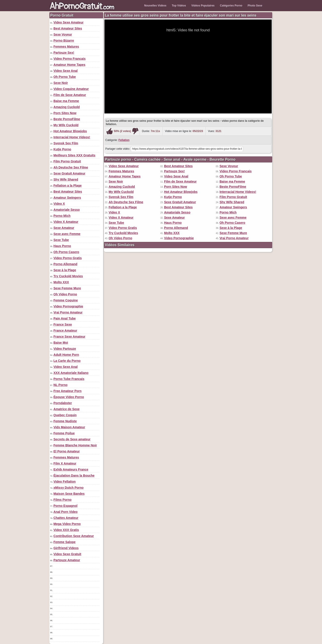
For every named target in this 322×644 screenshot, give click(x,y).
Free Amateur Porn (68, 391)
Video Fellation (65, 482)
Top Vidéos (179, 6)
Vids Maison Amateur (69, 427)
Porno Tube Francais (69, 379)
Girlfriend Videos (66, 548)
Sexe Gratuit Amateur (69, 173)
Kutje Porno (62, 149)
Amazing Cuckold (67, 107)
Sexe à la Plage (65, 270)
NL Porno (60, 385)
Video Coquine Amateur (71, 89)
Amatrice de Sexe (67, 409)
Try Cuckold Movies (68, 276)
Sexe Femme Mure (67, 288)
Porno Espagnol (65, 506)
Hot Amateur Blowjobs (70, 131)
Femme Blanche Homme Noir (75, 445)
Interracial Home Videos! (72, 137)
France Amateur (65, 331)
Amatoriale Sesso (67, 210)
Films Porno (62, 500)
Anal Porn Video (66, 512)
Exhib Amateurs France (71, 469)
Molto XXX (61, 282)
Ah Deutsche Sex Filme (71, 167)
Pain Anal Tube (65, 318)
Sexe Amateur (64, 228)
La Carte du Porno (67, 361)
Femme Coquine (66, 300)
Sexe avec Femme (67, 234)
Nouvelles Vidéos (155, 6)
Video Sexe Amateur (69, 22)
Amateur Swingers (67, 198)
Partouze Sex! (64, 53)
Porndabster (63, 403)
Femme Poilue (64, 433)
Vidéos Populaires (203, 6)
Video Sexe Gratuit (67, 554)
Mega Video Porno (67, 524)
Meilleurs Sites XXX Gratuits (74, 155)
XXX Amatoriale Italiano (71, 373)
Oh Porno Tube (65, 77)
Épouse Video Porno (69, 397)
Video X (59, 204)
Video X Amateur (66, 222)
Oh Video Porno (65, 294)
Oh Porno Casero (66, 252)
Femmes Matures (66, 47)
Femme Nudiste (65, 421)
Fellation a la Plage (68, 186)
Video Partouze (65, 349)
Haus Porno (62, 246)
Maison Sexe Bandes (69, 494)
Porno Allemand (65, 264)
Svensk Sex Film (66, 143)
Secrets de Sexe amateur (72, 439)
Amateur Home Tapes (69, 65)
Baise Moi (61, 343)
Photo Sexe (255, 6)
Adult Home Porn (66, 355)
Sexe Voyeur (63, 34)
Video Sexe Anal (66, 71)
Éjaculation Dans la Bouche (74, 476)
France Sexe (63, 324)
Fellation (124, 140)
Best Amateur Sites (68, 28)
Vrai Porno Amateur (68, 312)
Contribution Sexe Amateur (74, 536)
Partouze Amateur (67, 560)
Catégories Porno (231, 6)
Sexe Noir (61, 83)
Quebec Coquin (65, 415)
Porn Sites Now (65, 113)
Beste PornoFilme (67, 119)
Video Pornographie (68, 306)
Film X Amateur (65, 463)
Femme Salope (65, 542)
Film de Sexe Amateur (70, 95)
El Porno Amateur (67, 451)
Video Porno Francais (70, 59)
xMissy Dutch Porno (69, 488)
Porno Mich (62, 216)
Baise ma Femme (66, 101)
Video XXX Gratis (66, 530)
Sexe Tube (61, 240)
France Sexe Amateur (69, 337)
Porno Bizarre (64, 41)
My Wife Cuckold (66, 125)
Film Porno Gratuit (67, 161)
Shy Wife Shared (66, 179)
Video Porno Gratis (68, 258)
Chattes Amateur (66, 518)
